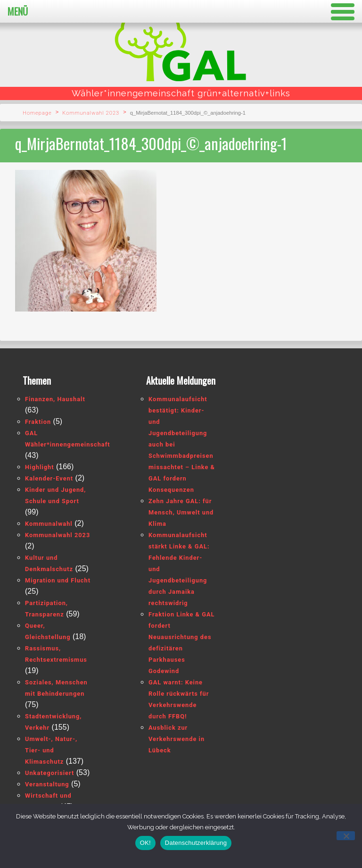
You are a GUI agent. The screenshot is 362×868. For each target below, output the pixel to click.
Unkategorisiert (49, 773)
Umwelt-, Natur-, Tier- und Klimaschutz (51, 750)
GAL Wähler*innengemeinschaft (68, 439)
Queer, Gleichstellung (48, 631)
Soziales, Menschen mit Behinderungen (56, 688)
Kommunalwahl (49, 524)
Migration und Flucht (58, 580)
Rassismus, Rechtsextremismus (56, 654)
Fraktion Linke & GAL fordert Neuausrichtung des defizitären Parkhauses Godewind (181, 643)
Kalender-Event (49, 478)
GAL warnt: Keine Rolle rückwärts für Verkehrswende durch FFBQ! (179, 699)
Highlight (39, 467)
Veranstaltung (47, 784)
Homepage (37, 113)
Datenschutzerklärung (196, 843)
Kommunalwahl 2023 (91, 113)
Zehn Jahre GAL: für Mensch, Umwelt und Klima (181, 512)
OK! (145, 843)
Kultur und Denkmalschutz (49, 563)
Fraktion (38, 422)
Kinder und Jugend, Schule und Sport (55, 495)
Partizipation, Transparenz (46, 609)
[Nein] (346, 836)
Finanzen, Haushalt (55, 399)
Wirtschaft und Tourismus (48, 801)
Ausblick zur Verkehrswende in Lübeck (177, 739)
